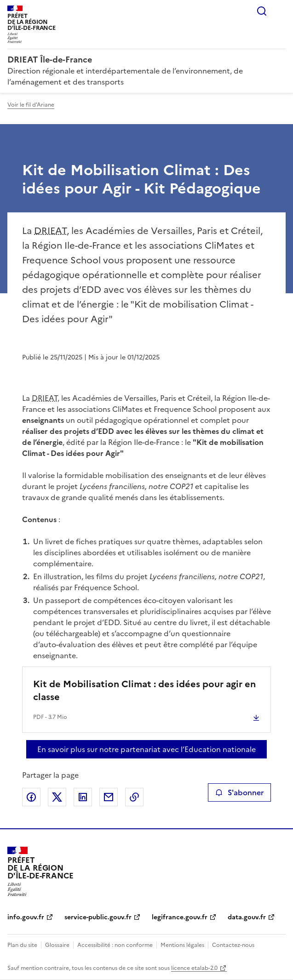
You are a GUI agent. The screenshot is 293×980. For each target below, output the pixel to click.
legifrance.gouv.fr (180, 917)
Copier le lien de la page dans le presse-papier (134, 797)
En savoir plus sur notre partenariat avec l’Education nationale (146, 749)
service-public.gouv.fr (98, 917)
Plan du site (22, 945)
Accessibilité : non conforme (115, 945)
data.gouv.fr (247, 917)
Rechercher (262, 11)
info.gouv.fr (26, 917)
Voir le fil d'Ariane (31, 105)
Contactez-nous (233, 945)
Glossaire (57, 945)
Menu (280, 11)
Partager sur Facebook (31, 797)
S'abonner (239, 792)
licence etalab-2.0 (194, 968)
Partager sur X (57, 797)
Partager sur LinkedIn (83, 797)
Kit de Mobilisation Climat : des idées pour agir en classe (144, 690)
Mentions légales (182, 945)
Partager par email (109, 797)
